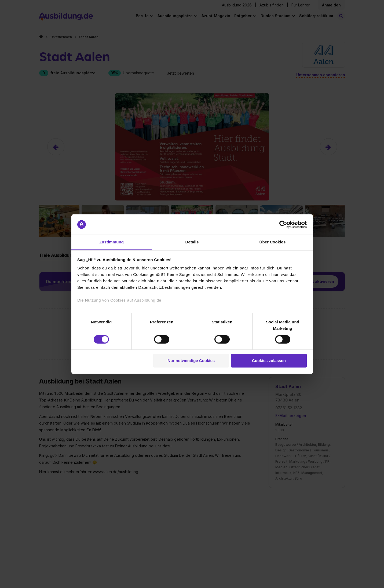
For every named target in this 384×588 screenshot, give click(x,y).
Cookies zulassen (269, 361)
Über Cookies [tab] (273, 242)
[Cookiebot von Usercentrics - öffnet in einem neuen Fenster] (283, 224)
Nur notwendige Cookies (191, 361)
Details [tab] (192, 242)
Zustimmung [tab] (111, 242)
